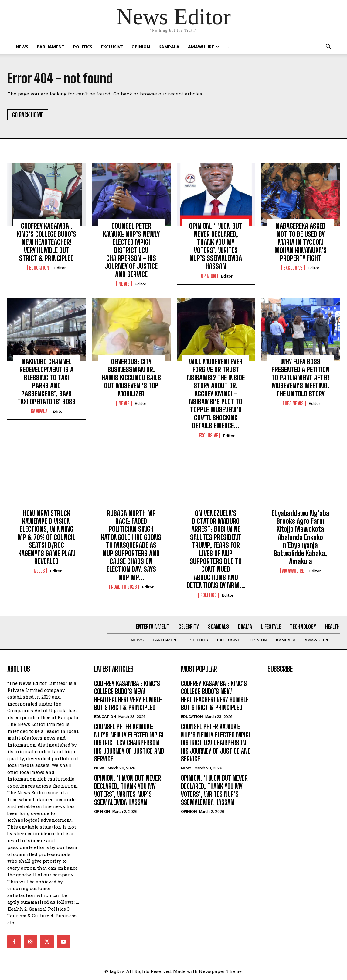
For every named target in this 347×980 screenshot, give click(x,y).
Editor (60, 268)
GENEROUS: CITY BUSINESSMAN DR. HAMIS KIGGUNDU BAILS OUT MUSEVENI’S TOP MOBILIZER (131, 378)
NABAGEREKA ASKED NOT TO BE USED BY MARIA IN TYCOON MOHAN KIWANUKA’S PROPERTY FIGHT (301, 242)
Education (39, 268)
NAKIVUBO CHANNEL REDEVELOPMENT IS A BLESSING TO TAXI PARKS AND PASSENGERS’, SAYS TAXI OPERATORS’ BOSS (46, 382)
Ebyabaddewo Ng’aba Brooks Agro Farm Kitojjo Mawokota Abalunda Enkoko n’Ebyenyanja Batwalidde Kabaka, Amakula (301, 537)
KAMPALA (169, 47)
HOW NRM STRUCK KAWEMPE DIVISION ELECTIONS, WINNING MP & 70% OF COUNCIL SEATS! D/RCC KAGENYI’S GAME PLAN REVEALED (46, 537)
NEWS (22, 47)
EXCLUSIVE (112, 47)
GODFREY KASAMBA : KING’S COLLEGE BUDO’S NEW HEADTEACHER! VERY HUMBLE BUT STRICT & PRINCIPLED (46, 242)
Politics (83, 47)
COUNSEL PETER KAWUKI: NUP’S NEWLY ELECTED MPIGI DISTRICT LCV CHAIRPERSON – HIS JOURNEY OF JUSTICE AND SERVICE (131, 250)
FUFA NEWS (293, 403)
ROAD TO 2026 (124, 587)
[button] (328, 47)
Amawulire (203, 47)
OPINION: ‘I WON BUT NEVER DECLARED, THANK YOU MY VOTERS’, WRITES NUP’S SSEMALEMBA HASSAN (216, 246)
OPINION (141, 47)
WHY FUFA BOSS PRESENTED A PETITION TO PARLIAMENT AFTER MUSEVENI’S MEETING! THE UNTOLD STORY (301, 378)
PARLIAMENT (51, 47)
